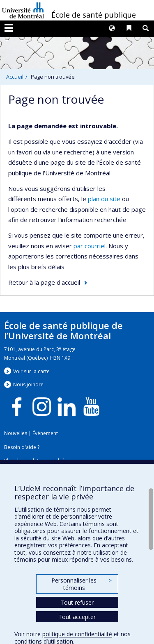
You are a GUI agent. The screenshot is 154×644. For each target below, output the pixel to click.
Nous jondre (28, 384)
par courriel (90, 246)
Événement (45, 433)
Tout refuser (77, 602)
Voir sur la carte (31, 371)
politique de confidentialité (77, 634)
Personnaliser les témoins (81, 584)
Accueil (15, 77)
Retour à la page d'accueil (44, 282)
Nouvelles (16, 433)
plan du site (104, 199)
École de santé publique (94, 15)
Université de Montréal (23, 10)
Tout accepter (77, 617)
